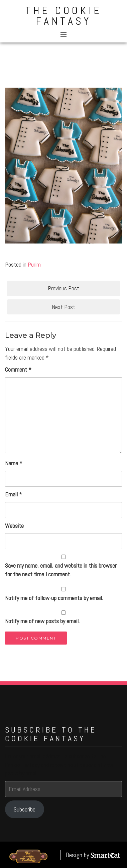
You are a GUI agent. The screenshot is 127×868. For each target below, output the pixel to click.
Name (14, 463)
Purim (34, 264)
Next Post (63, 307)
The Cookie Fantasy (64, 16)
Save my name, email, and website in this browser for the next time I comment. (61, 570)
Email (14, 494)
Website (14, 526)
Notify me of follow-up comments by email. (54, 598)
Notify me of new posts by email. (42, 621)
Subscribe (25, 809)
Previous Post (63, 288)
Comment (18, 369)
